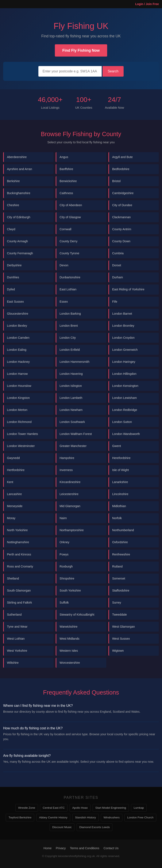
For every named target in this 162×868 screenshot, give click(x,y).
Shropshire (67, 578)
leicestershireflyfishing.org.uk (76, 856)
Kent (10, 482)
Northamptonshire (72, 530)
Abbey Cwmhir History (53, 817)
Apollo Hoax (80, 808)
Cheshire (13, 205)
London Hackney (18, 362)
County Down (121, 241)
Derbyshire (14, 265)
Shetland (13, 578)
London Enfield (70, 350)
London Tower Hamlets (22, 434)
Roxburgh (66, 566)
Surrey (117, 603)
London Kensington (125, 386)
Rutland (117, 566)
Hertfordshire (16, 470)
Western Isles (69, 651)
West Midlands (69, 639)
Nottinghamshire (18, 542)
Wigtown (118, 651)
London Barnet (122, 314)
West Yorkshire (17, 651)
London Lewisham (125, 398)
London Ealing (17, 350)
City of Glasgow (70, 217)
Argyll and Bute (123, 157)
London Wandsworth (126, 434)
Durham (118, 277)
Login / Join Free (147, 4)
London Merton (17, 410)
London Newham (71, 410)
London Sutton (122, 422)
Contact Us (111, 848)
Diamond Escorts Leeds (94, 827)
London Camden (18, 338)
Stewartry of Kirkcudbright (77, 615)
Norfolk (117, 518)
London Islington (71, 386)
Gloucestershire (18, 314)
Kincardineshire (70, 482)
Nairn (63, 518)
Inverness (66, 470)
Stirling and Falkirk (19, 603)
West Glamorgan (124, 627)
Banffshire (66, 169)
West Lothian (16, 639)
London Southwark (72, 422)
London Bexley (17, 326)
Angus (64, 157)
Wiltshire (13, 663)
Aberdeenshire (17, 157)
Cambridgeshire (123, 193)
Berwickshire (68, 181)
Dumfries (13, 277)
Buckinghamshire (19, 193)
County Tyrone (69, 253)
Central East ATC (54, 808)
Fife (115, 302)
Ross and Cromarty (20, 566)
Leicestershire (69, 494)
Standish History (86, 817)
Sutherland (14, 615)
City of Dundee (122, 205)
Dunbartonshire (70, 277)
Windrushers (112, 817)
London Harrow (17, 374)
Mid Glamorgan (70, 506)
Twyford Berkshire (20, 817)
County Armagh (17, 241)
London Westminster (21, 446)
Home (47, 848)
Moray (11, 518)
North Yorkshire (17, 530)
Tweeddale (120, 615)
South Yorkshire (70, 590)
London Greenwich (125, 350)
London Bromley (123, 326)
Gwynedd (13, 458)
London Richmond (19, 422)
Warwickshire (68, 627)
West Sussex (121, 639)
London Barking (70, 314)
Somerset (119, 578)
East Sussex (15, 302)
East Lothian (68, 289)
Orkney (64, 542)
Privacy (61, 848)
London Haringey (124, 362)
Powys (64, 554)
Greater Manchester (73, 446)
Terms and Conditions (85, 848)
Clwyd (11, 229)
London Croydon (123, 338)
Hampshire (67, 458)
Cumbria (118, 253)
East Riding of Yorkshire (128, 289)
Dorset (117, 265)
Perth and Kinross (19, 554)
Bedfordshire (121, 169)
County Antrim (122, 229)
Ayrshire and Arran (20, 169)
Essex (64, 302)
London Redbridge (125, 410)
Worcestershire (70, 663)
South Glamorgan (19, 590)
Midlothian (119, 506)
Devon (64, 265)
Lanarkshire (120, 482)
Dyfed (11, 289)
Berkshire (13, 181)
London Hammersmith (74, 362)
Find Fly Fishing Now (81, 50)
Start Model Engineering (111, 808)
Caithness (66, 193)
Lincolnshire (120, 494)
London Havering (71, 374)
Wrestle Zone (27, 808)
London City (68, 338)
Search (113, 71)
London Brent (69, 326)
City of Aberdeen (71, 205)
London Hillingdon (124, 374)
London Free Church (140, 817)
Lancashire (14, 494)
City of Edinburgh (19, 217)
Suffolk (64, 603)
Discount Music (62, 827)
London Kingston (18, 398)
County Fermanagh (20, 253)
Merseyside (15, 506)
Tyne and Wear (17, 627)
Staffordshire (121, 590)
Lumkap (139, 808)
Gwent (117, 446)
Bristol (116, 181)
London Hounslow (19, 386)
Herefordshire (121, 458)
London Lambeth (71, 398)
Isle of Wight (121, 470)
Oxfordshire (120, 542)
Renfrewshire (121, 554)
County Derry (68, 241)
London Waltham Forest (76, 434)
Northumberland (123, 530)
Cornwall (65, 229)
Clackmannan (121, 217)
